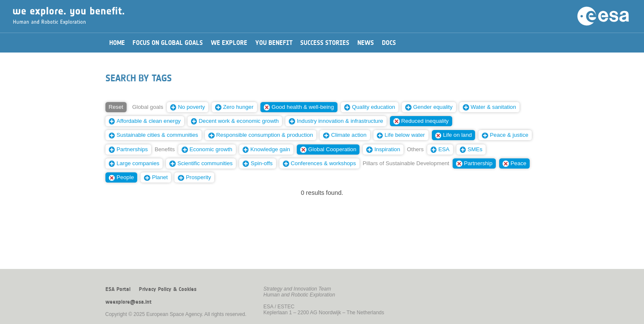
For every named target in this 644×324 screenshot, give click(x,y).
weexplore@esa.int (129, 302)
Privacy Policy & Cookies (168, 289)
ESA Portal (118, 289)
